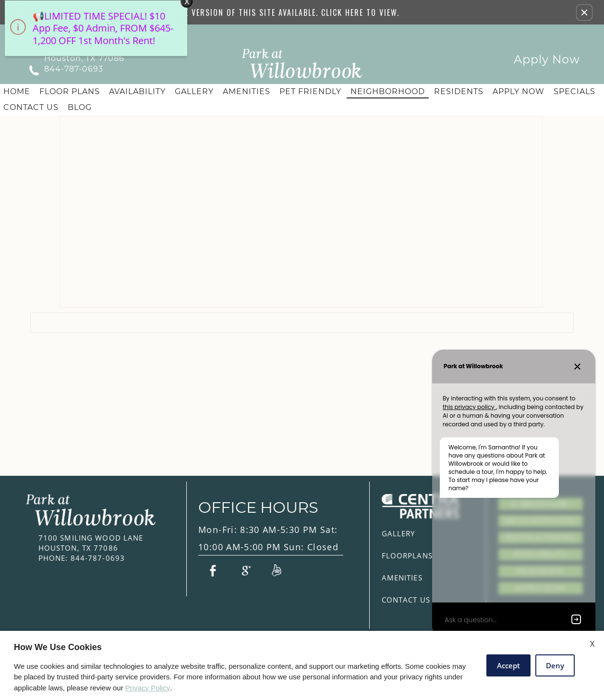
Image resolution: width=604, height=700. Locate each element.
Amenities (247, 91)
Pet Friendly (310, 91)
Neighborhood (388, 91)
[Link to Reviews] (277, 570)
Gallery (194, 91)
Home (17, 91)
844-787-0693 (74, 69)
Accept (508, 665)
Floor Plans (70, 91)
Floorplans (407, 555)
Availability (137, 91)
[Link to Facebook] (213, 570)
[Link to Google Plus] (245, 570)
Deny (555, 665)
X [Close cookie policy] (592, 644)
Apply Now (547, 59)
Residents (459, 91)
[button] (584, 12)
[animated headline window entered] (94, 36)
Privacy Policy (148, 688)
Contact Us (31, 107)
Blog (80, 107)
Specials (574, 91)
